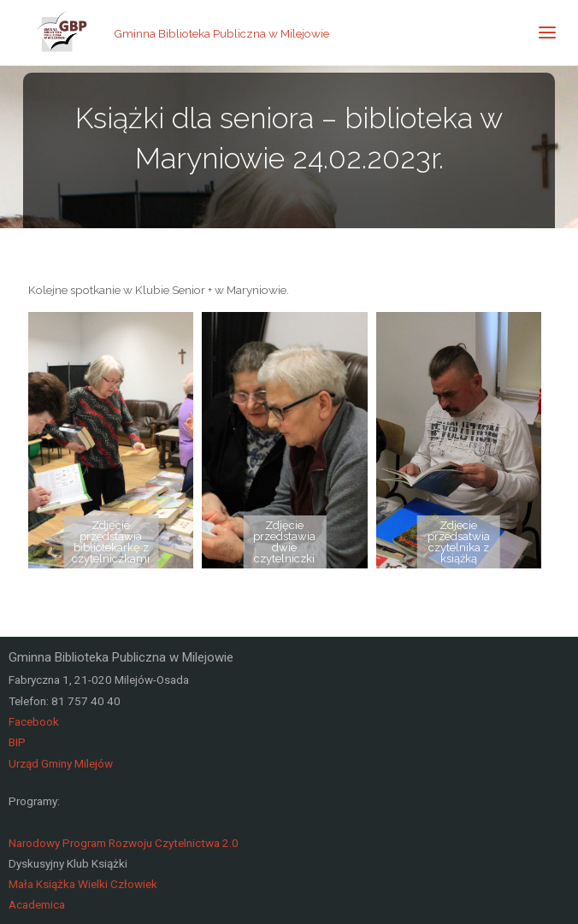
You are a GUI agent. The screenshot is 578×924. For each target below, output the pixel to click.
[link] (62, 32)
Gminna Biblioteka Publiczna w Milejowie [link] (221, 32)
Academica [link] (37, 904)
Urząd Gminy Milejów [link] (61, 763)
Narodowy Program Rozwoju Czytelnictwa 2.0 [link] (124, 843)
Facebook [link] (34, 721)
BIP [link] (17, 742)
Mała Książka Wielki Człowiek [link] (83, 884)
